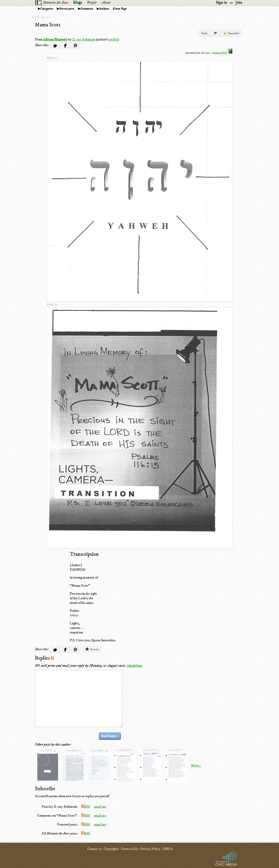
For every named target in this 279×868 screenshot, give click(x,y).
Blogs (77, 3)
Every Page (120, 9)
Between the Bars (56, 3)
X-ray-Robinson (84, 39)
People (92, 3)
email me (100, 807)
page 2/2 (52, 305)
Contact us (94, 849)
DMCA (167, 849)
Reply (204, 33)
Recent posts (67, 9)
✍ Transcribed (231, 33)
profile (113, 39)
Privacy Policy (150, 849)
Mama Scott (48, 25)
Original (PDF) (222, 53)
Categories (47, 9)
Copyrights (111, 849)
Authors (104, 9)
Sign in (221, 3)
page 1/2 (52, 58)
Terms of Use (130, 849)
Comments (87, 9)
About (106, 3)
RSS (86, 807)
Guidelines (134, 666)
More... (196, 765)
